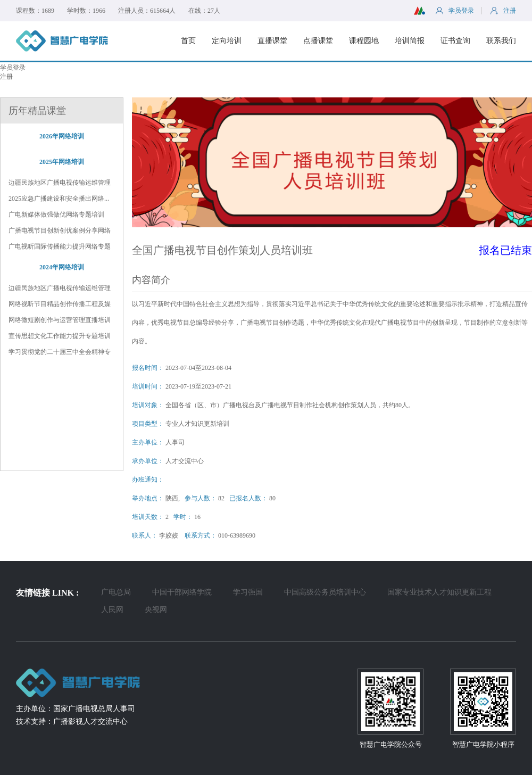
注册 (6, 77)
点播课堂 (318, 41)
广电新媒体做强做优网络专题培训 (56, 215)
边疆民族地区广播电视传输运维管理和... (60, 183)
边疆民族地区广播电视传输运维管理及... (60, 288)
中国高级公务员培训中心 (325, 592)
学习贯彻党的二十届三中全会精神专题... (60, 352)
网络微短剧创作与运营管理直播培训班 (60, 320)
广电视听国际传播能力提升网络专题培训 (60, 247)
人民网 (112, 610)
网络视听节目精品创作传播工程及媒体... (60, 304)
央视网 (156, 610)
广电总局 (116, 592)
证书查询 (455, 41)
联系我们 (501, 41)
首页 (188, 41)
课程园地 (364, 41)
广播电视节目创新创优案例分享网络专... (60, 231)
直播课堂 (272, 41)
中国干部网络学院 (182, 592)
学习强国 (248, 592)
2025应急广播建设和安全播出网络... (59, 199)
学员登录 (13, 68)
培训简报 (410, 41)
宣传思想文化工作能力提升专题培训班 (60, 336)
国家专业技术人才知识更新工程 (439, 592)
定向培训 (227, 41)
